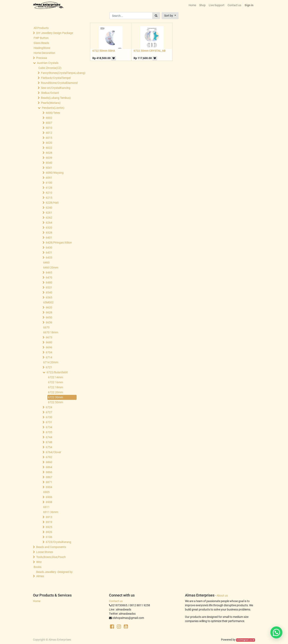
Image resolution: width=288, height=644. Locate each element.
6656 (49, 322)
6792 (49, 457)
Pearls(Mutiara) (51, 103)
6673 (49, 337)
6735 (49, 432)
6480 (49, 282)
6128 (49, 188)
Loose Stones (45, 552)
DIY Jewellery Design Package (55, 33)
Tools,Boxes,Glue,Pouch (51, 557)
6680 (49, 342)
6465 (49, 272)
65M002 (48, 302)
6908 (49, 502)
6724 (49, 407)
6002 (49, 118)
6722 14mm (55, 377)
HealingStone (42, 48)
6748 (49, 442)
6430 (49, 248)
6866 (49, 472)
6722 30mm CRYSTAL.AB (150, 51)
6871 (49, 482)
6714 (49, 357)
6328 (49, 233)
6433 (49, 258)
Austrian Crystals (48, 63)
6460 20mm (51, 268)
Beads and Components (51, 547)
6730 (49, 417)
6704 (49, 352)
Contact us (116, 601)
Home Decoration (44, 53)
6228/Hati (52, 203)
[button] (170, 16)
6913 (49, 517)
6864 (49, 467)
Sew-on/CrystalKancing (56, 88)
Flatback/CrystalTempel (56, 78)
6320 (49, 228)
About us (222, 595)
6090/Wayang (55, 173)
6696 (49, 347)
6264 (49, 223)
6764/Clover (53, 452)
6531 (49, 287)
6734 (49, 427)
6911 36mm (51, 512)
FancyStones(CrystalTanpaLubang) (59, 73)
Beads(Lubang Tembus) (56, 98)
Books (37, 567)
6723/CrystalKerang (58, 542)
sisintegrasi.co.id (246, 640)
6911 (46, 507)
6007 (49, 123)
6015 (49, 138)
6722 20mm (55, 392)
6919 (49, 522)
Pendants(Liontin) (53, 108)
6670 (46, 327)
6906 (49, 497)
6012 (49, 133)
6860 (49, 462)
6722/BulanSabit (57, 372)
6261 (49, 213)
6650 (49, 317)
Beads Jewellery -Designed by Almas (54, 574)
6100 (49, 183)
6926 (49, 532)
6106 (49, 537)
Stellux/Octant (50, 93)
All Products (41, 28)
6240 (49, 208)
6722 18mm (55, 387)
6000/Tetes (53, 113)
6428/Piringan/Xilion (59, 243)
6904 (49, 487)
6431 (49, 253)
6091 (49, 178)
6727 (49, 412)
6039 (49, 158)
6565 (49, 297)
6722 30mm (55, 397)
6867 (49, 477)
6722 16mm (55, 382)
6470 (49, 277)
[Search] (156, 16)
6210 (49, 193)
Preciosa (42, 58)
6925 (49, 527)
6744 (49, 437)
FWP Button (41, 38)
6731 (49, 422)
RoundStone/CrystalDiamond (59, 83)
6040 (49, 163)
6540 (49, 292)
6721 (49, 367)
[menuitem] (192, 5)
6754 (49, 447)
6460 (46, 263)
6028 (49, 153)
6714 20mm (51, 362)
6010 (49, 128)
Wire (39, 562)
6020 (49, 143)
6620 (49, 307)
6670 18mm (51, 332)
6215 (49, 198)
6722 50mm (55, 402)
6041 (49, 168)
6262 (49, 218)
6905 (46, 492)
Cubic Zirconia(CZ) (50, 68)
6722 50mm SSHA (104, 51)
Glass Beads (41, 43)
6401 (49, 238)
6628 (49, 312)
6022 (49, 148)
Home (37, 601)
